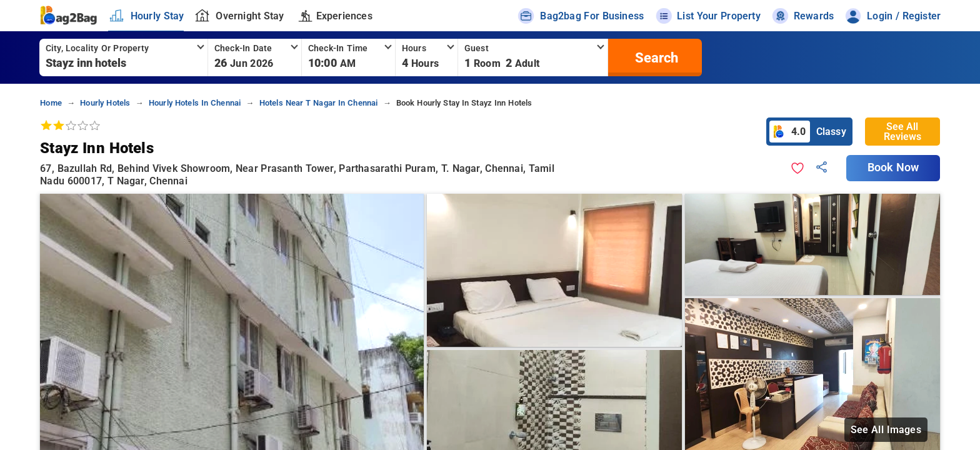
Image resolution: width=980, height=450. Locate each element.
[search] (655, 57)
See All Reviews (902, 132)
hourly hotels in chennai (195, 103)
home (51, 103)
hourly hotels (105, 103)
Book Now (893, 167)
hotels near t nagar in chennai (319, 103)
